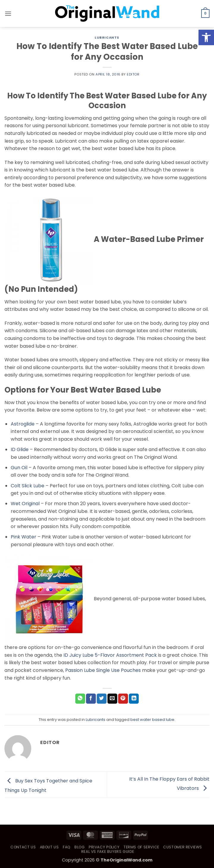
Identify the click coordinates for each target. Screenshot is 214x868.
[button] (8, 14)
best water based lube (152, 720)
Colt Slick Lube (28, 486)
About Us (49, 847)
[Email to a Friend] (112, 699)
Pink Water (24, 537)
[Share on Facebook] (91, 699)
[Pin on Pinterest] (123, 699)
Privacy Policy (104, 847)
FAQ (67, 847)
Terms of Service (141, 847)
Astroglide (23, 424)
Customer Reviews (183, 847)
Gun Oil (19, 468)
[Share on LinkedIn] (134, 699)
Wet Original (25, 504)
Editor (133, 74)
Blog (79, 847)
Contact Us (23, 847)
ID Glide (20, 449)
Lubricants (107, 37)
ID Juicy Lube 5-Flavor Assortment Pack (110, 655)
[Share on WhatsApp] (80, 699)
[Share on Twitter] (102, 699)
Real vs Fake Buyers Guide (108, 852)
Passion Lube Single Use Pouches (103, 670)
